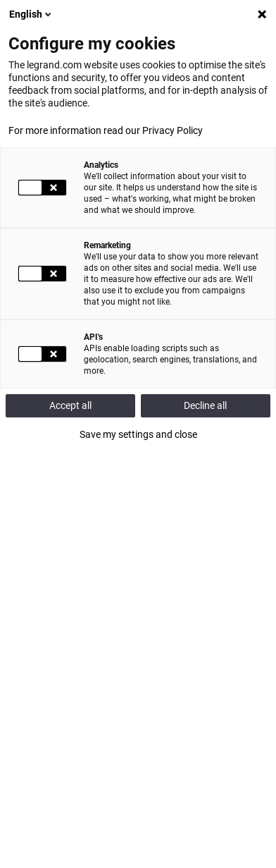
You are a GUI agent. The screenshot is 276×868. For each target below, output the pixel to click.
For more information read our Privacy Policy (106, 130)
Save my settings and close (138, 434)
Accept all (70, 405)
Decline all (205, 405)
